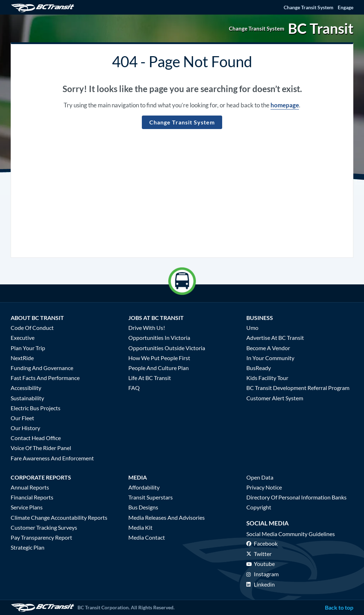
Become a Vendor (268, 348)
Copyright (259, 507)
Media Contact (147, 537)
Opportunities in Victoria (159, 338)
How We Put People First (159, 358)
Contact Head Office (36, 438)
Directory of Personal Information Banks (296, 497)
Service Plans (27, 507)
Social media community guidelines (291, 534)
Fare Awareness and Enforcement (52, 458)
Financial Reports (32, 497)
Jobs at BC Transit (156, 318)
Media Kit (140, 527)
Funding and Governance (42, 368)
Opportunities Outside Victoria (167, 348)
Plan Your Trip (28, 348)
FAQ (134, 388)
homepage (285, 105)
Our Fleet (22, 418)
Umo (252, 328)
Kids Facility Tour (267, 378)
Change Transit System (309, 7)
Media (138, 477)
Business (260, 318)
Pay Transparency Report (41, 537)
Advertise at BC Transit (275, 338)
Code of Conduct (32, 328)
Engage (346, 7)
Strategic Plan (28, 547)
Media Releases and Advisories (167, 517)
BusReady (259, 368)
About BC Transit (37, 318)
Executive (23, 338)
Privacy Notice (264, 487)
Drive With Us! (147, 328)
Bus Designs (143, 507)
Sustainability (27, 398)
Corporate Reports (41, 477)
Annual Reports (30, 487)
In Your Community (270, 358)
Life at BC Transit (150, 378)
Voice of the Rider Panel (41, 448)
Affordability (144, 487)
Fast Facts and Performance (45, 378)
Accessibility (26, 388)
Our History (25, 428)
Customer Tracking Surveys (44, 527)
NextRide (22, 358)
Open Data (260, 477)
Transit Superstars (151, 497)
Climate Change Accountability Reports (59, 517)
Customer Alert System (275, 398)
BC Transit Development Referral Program (298, 388)
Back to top (339, 607)
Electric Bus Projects (36, 408)
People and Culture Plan (159, 368)
